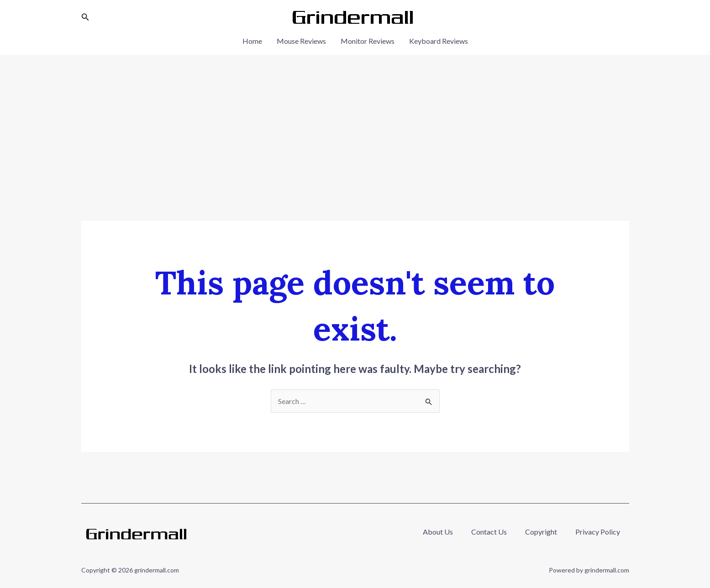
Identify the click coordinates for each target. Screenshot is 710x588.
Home (252, 41)
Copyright (541, 532)
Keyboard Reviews (439, 41)
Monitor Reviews (368, 41)
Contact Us (489, 532)
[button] (85, 17)
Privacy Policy (598, 532)
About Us (438, 532)
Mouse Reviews (301, 41)
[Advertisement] (355, 123)
